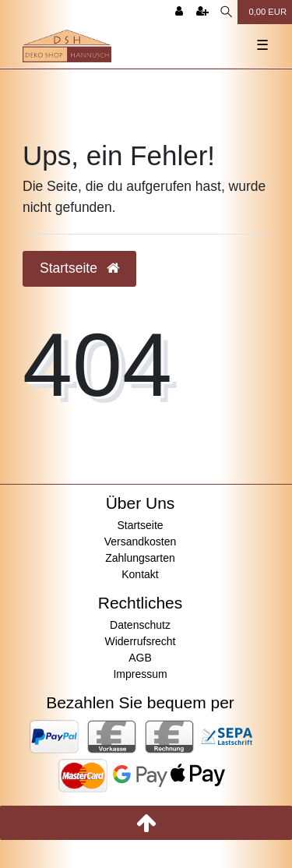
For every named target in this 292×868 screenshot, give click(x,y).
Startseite (140, 525)
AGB (140, 658)
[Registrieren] (202, 12)
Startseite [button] (79, 268)
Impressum (140, 674)
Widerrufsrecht (140, 641)
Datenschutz (140, 625)
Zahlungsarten (140, 558)
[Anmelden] (179, 12)
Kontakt (140, 574)
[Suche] (226, 12)
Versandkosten (141, 542)
